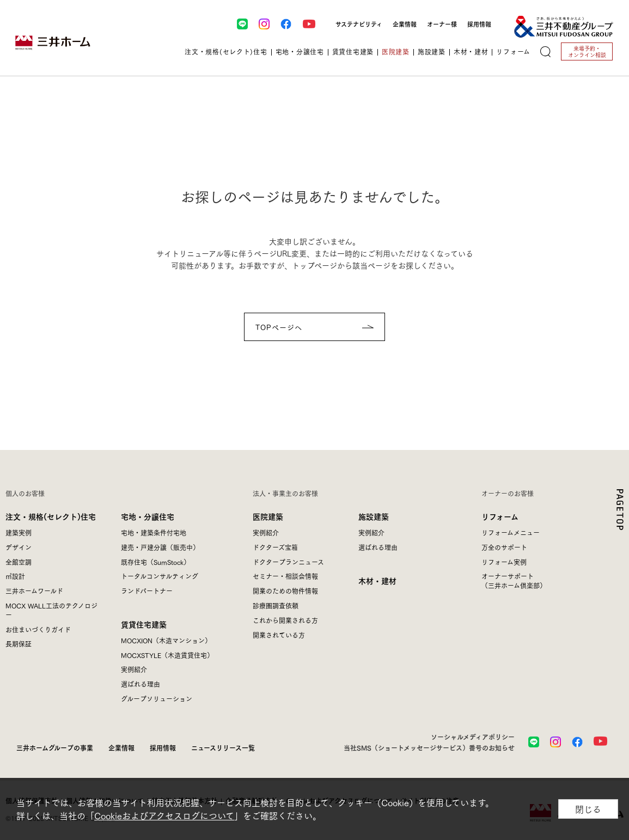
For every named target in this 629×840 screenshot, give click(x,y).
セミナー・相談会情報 (285, 576)
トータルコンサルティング (160, 576)
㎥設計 (15, 576)
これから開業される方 (285, 620)
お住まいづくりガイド (38, 629)
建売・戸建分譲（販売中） (160, 547)
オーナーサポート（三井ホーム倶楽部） (514, 581)
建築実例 (19, 532)
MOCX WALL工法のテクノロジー (51, 610)
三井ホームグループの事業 (55, 747)
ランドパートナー (147, 591)
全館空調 (19, 562)
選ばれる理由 (141, 684)
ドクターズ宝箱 (275, 547)
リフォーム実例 (504, 562)
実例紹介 (134, 669)
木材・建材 (377, 580)
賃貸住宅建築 (144, 624)
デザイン (19, 547)
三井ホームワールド (34, 591)
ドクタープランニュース (288, 562)
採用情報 (479, 24)
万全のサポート (504, 547)
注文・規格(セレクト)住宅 (51, 516)
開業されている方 (279, 635)
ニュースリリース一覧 (223, 747)
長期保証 (19, 644)
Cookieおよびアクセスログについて (164, 815)
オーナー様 (442, 24)
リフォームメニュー (511, 532)
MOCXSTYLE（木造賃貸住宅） (167, 655)
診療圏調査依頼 (276, 605)
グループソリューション (157, 699)
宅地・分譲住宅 (148, 516)
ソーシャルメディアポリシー (473, 736)
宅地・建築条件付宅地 (154, 532)
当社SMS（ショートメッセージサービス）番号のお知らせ (429, 747)
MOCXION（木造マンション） (166, 640)
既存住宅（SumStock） (155, 562)
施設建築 (374, 516)
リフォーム (500, 516)
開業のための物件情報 (285, 591)
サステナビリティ (359, 24)
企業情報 (405, 24)
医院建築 (268, 516)
